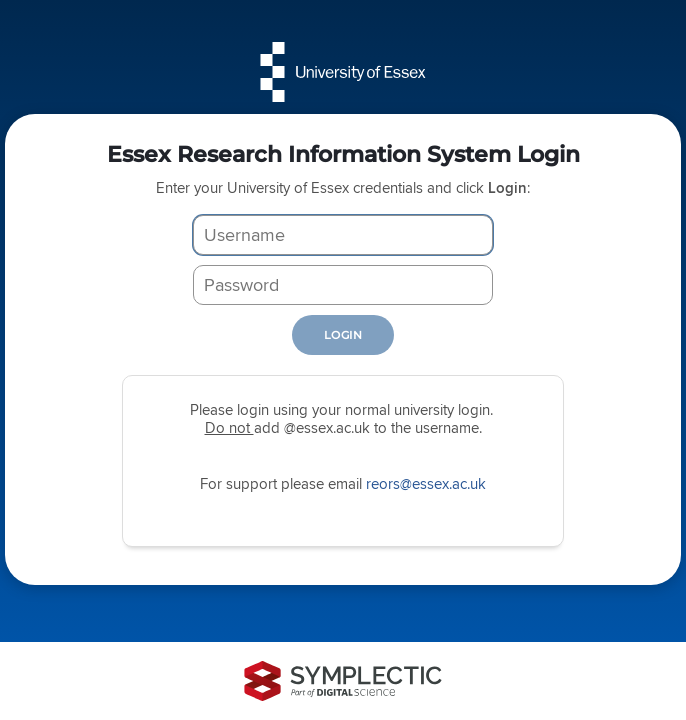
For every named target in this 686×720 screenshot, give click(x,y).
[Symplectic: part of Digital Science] (343, 681)
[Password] (343, 285)
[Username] (343, 235)
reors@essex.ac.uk (426, 483)
